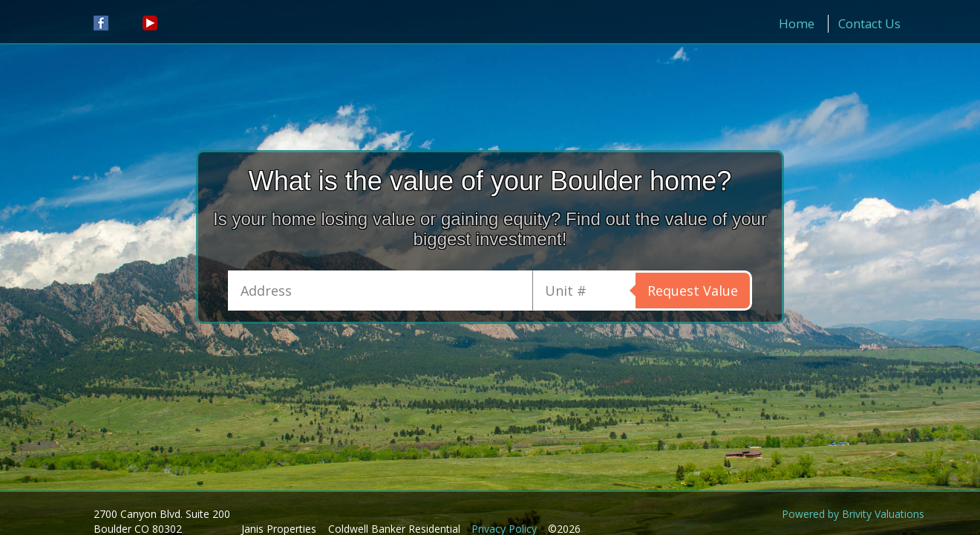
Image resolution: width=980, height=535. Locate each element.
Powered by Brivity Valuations (853, 514)
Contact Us (869, 23)
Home (797, 23)
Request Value (693, 291)
